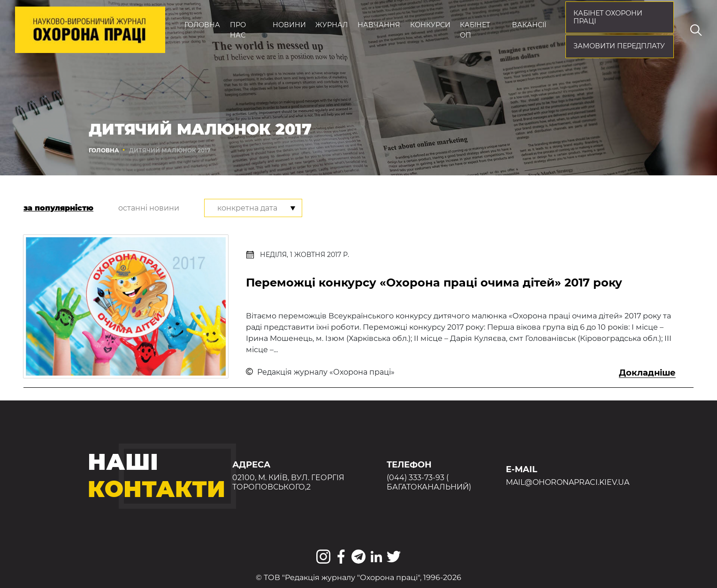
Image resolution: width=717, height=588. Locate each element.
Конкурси (430, 25)
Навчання (379, 25)
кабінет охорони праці (608, 17)
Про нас (238, 30)
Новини (289, 25)
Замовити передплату (619, 46)
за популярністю (58, 208)
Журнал (332, 25)
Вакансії (529, 25)
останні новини (149, 208)
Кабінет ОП (475, 30)
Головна (202, 25)
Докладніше (647, 373)
